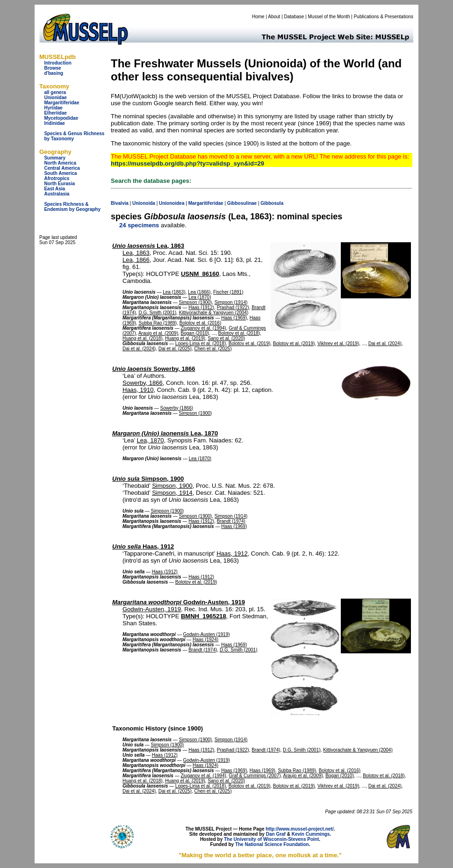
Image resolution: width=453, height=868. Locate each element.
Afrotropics (57, 178)
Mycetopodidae (61, 118)
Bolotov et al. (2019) (250, 344)
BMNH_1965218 (204, 616)
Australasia (57, 194)
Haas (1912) (201, 307)
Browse (52, 68)
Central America (62, 168)
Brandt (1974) (231, 521)
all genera (55, 92)
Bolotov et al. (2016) (201, 323)
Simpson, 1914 (172, 493)
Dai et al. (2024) (385, 344)
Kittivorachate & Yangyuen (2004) (214, 313)
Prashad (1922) (233, 307)
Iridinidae (54, 123)
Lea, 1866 (136, 260)
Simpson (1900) (196, 302)
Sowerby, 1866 (154, 369)
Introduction (58, 63)
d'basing (54, 73)
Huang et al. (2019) (185, 338)
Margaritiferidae (61, 103)
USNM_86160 (200, 274)
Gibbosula (272, 203)
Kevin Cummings (311, 834)
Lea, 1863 (148, 246)
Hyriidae (53, 108)
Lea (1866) (199, 292)
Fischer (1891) (228, 292)
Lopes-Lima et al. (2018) (201, 344)
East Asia (54, 189)
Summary (55, 158)
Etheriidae (55, 113)
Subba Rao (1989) (158, 323)
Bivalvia (120, 203)
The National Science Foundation (272, 844)
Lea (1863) (174, 292)
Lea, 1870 (165, 433)
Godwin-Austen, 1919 (179, 602)
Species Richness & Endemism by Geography (72, 207)
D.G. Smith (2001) (157, 313)
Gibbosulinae (242, 203)
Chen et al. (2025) (213, 349)
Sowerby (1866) (177, 408)
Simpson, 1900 (148, 479)
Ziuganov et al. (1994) (204, 328)
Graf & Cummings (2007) (255, 776)
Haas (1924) (205, 640)
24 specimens (139, 225)
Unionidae (55, 98)
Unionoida (144, 203)
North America (60, 163)
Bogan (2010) (195, 333)
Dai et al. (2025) (175, 349)
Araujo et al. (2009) (158, 333)
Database (294, 17)
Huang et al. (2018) (143, 338)
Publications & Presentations (384, 17)
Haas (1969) (234, 318)
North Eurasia (59, 184)
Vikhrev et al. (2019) (338, 344)
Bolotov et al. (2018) (239, 333)
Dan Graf (276, 834)
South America (60, 173)
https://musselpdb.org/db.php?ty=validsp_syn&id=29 (187, 163)
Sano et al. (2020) (226, 338)
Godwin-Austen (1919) (206, 634)
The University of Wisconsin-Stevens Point (271, 839)
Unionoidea (172, 203)
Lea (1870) (200, 297)
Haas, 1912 (143, 546)
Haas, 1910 (138, 390)
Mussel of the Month (329, 17)
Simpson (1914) (231, 302)
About (274, 17)
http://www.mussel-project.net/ (299, 829)
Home (258, 17)
